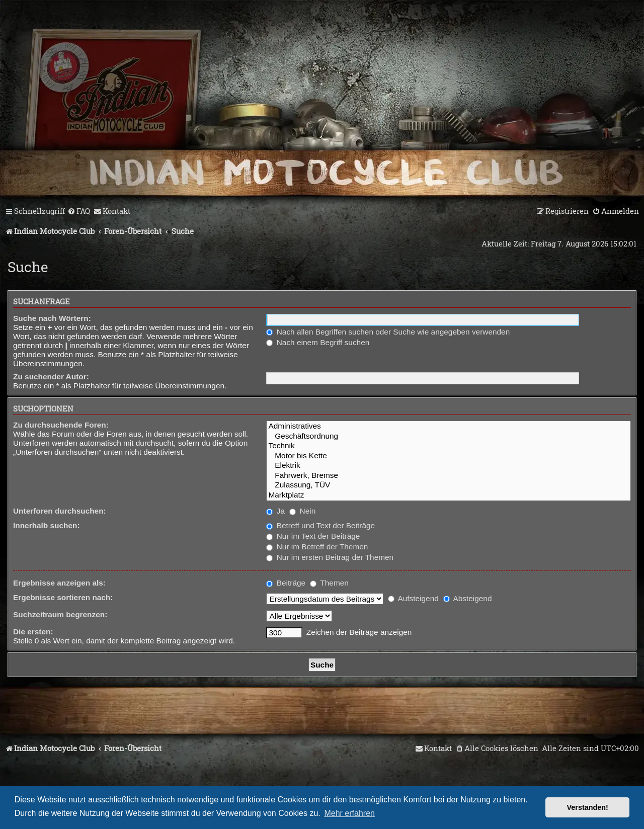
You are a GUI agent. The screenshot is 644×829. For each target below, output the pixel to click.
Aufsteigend (413, 598)
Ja (275, 511)
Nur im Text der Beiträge (313, 536)
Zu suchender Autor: (51, 377)
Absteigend (467, 598)
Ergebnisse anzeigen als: (59, 583)
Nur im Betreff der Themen (317, 547)
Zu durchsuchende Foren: (61, 425)
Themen (329, 583)
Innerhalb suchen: (47, 525)
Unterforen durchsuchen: (60, 511)
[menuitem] (79, 211)
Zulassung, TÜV (449, 485)
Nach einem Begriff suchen (318, 342)
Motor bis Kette (449, 456)
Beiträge (286, 583)
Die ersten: (33, 632)
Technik (449, 446)
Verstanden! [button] (588, 807)
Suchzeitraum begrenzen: (60, 614)
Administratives (449, 426)
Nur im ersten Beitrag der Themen (330, 557)
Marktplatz (449, 495)
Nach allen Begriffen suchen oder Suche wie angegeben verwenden (388, 332)
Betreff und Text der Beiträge (320, 525)
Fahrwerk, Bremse (449, 476)
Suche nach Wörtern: (52, 318)
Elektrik (449, 466)
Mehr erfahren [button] (349, 813)
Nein (302, 511)
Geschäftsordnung (449, 436)
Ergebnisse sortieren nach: (63, 597)
